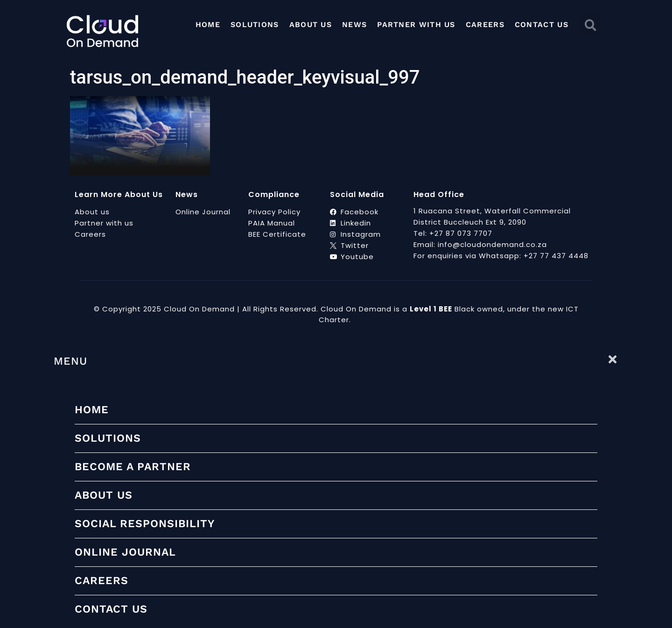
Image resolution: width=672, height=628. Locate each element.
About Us (311, 25)
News (354, 25)
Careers (485, 25)
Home (208, 25)
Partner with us (416, 25)
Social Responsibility (145, 524)
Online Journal (125, 552)
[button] (591, 25)
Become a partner (133, 467)
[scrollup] (661, 616)
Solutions (255, 25)
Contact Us (542, 25)
